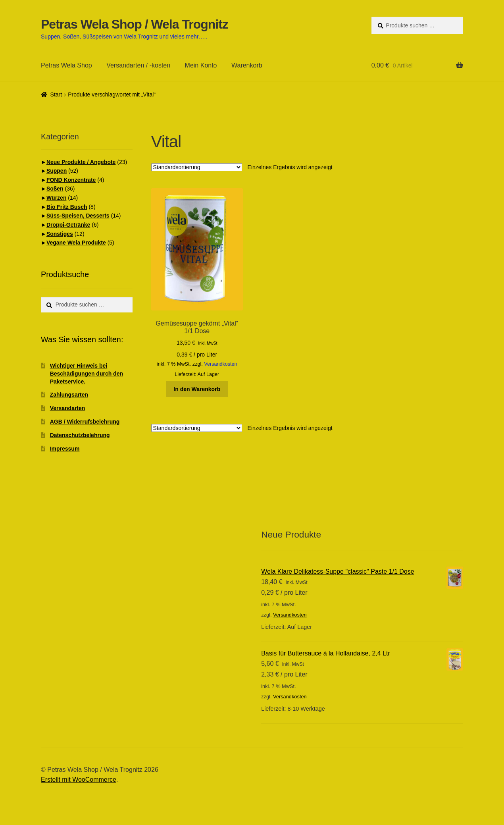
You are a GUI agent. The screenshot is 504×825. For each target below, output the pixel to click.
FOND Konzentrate (71, 180)
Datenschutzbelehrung (80, 435)
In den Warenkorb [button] (197, 389)
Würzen (57, 198)
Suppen (57, 171)
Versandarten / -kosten (138, 65)
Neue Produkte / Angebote (81, 162)
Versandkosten (220, 364)
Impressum (65, 449)
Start (56, 94)
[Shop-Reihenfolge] (197, 167)
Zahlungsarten (69, 395)
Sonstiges (60, 234)
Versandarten (68, 408)
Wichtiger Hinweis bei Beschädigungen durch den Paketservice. (87, 374)
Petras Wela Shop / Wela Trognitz (135, 24)
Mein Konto (201, 65)
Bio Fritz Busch (67, 207)
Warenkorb (247, 65)
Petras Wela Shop (66, 65)
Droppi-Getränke (68, 225)
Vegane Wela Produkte (76, 243)
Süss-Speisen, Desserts (78, 216)
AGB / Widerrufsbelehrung (85, 422)
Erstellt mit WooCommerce (79, 780)
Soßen (55, 189)
